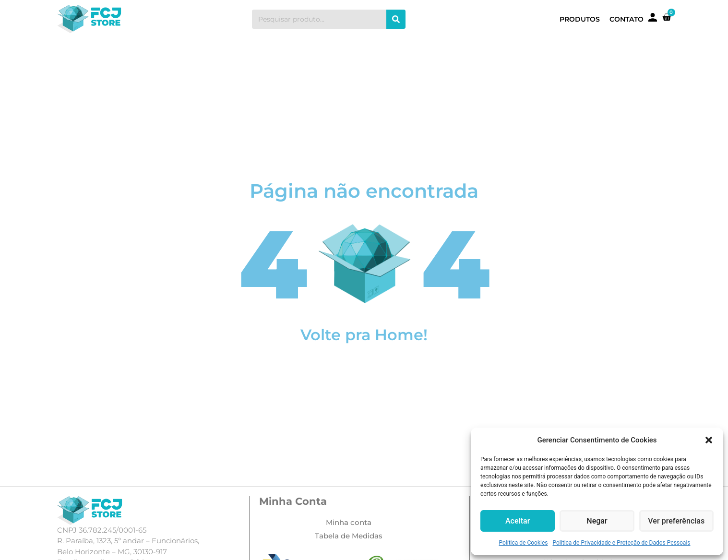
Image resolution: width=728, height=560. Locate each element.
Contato (627, 19)
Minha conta (349, 522)
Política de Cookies (523, 543)
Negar (597, 521)
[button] (709, 440)
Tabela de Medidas (349, 536)
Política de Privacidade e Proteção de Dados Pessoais (622, 543)
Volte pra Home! (364, 335)
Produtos (580, 19)
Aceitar (518, 521)
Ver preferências (676, 521)
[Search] (396, 19)
